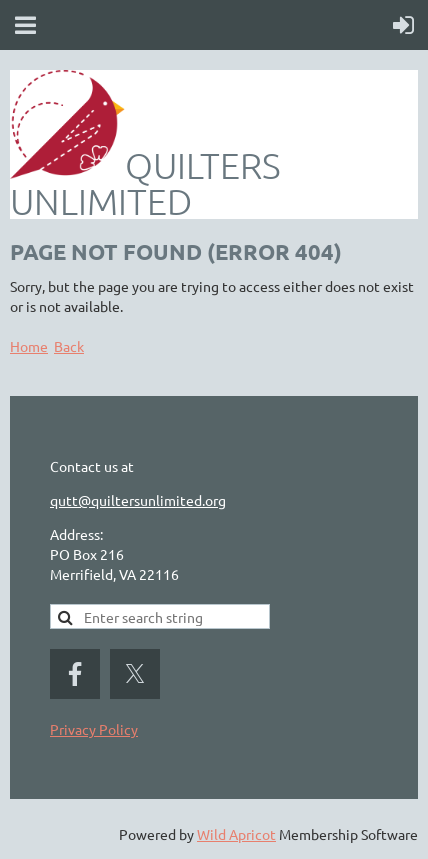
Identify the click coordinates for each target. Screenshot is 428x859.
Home (29, 346)
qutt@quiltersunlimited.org (138, 500)
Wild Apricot (236, 834)
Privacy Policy (94, 729)
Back (69, 346)
